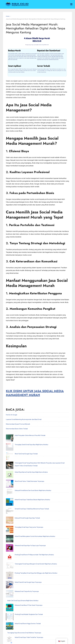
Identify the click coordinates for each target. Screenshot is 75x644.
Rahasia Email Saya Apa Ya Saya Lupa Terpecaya (23, 494)
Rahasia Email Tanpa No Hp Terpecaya (19, 517)
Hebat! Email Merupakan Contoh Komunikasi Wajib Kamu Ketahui (27, 489)
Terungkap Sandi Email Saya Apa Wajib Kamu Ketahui (24, 440)
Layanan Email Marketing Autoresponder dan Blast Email (24, 419)
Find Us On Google (12, 415)
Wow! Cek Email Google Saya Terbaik (19, 445)
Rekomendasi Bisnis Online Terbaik (17, 429)
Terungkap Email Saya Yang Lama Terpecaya (21, 485)
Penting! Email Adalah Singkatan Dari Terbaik (21, 531)
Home (8, 16)
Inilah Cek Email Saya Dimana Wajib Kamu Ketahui (23, 522)
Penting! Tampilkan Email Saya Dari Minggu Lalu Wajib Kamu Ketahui (29, 508)
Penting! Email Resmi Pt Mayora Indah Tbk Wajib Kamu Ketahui (27, 498)
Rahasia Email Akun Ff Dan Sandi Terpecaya (21, 526)
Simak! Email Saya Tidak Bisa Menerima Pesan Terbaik (24, 475)
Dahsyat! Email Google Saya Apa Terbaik (20, 480)
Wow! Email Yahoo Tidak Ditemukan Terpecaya (22, 461)
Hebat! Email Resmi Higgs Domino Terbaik (20, 536)
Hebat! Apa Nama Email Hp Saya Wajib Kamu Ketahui (24, 457)
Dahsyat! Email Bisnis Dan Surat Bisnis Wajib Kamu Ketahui (26, 466)
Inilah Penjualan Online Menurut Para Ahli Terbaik (23, 435)
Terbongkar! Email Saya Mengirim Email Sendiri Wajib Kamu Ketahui (28, 503)
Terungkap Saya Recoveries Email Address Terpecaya (24, 540)
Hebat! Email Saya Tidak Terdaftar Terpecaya (21, 545)
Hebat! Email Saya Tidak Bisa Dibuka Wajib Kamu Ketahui (25, 471)
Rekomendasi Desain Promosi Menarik (18, 424)
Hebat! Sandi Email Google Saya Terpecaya (21, 512)
